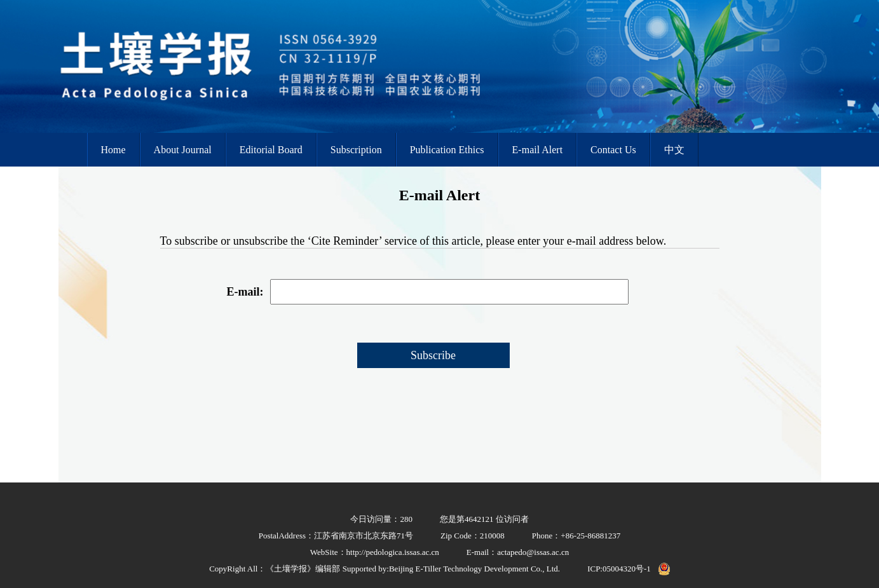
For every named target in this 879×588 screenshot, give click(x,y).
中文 (674, 150)
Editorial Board (271, 150)
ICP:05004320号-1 (619, 569)
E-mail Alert (538, 150)
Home (113, 150)
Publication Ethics (447, 150)
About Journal (183, 150)
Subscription (356, 150)
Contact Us (613, 150)
